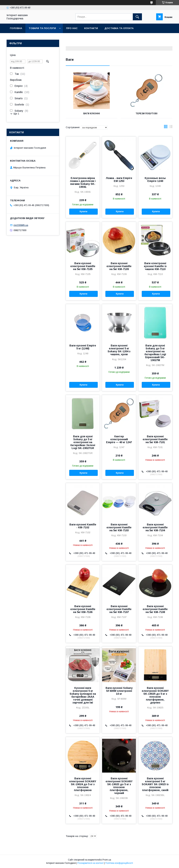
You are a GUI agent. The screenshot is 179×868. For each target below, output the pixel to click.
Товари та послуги (42, 28)
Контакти (91, 28)
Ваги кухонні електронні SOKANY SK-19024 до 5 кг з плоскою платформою (83, 784)
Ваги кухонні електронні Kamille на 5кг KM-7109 (119, 266)
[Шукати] (137, 17)
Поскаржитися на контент (91, 863)
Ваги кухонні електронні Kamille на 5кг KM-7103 (119, 527)
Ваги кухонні (92, 114)
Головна (16, 28)
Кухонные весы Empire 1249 (155, 180)
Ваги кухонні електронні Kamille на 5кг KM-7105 (83, 266)
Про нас (72, 28)
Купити (83, 212)
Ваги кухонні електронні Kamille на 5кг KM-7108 (155, 609)
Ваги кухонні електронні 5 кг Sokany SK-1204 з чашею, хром (119, 350)
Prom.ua (107, 860)
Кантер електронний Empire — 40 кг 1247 (119, 439)
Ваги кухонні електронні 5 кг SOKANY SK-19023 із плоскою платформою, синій (155, 784)
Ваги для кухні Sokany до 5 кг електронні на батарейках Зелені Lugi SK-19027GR (83, 442)
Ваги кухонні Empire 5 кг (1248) (83, 347)
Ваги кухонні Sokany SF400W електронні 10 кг (119, 691)
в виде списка (171, 127)
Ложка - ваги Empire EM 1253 (119, 180)
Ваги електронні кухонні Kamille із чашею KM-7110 (155, 266)
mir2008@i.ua (21, 225)
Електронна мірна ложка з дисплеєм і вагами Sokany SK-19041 (83, 182)
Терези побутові (146, 114)
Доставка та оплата (119, 28)
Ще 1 (16, 114)
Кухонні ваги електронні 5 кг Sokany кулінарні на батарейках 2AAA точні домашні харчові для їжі (83, 695)
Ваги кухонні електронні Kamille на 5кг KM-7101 (155, 439)
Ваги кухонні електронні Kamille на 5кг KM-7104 (155, 527)
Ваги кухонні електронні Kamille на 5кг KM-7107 (119, 609)
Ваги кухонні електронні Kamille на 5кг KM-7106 (83, 609)
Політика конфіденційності (119, 863)
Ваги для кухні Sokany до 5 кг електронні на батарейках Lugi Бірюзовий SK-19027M (155, 353)
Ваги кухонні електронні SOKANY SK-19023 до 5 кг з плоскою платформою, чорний (119, 786)
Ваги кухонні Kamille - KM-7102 (83, 526)
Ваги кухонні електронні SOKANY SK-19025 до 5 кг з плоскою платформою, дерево (155, 695)
